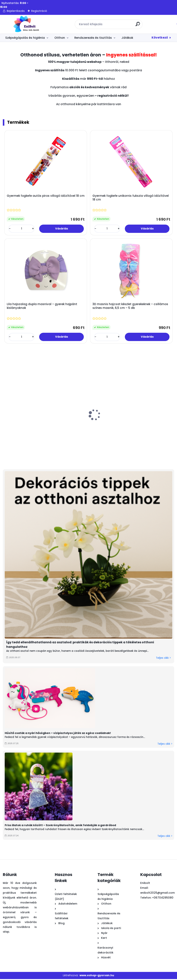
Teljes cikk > (163, 659)
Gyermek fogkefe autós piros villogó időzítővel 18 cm (43, 198)
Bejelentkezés (16, 11)
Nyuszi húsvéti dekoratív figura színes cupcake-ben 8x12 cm (150, 429)
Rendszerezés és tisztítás (93, 38)
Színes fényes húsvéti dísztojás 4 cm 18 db (21, 428)
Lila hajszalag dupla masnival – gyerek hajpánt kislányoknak (42, 307)
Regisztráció (39, 11)
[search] (138, 25)
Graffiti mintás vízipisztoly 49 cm (61, 428)
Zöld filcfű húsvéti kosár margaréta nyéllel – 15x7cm (107, 429)
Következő (160, 38)
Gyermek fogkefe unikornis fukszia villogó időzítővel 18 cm (131, 198)
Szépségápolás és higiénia (25, 38)
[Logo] (26, 24)
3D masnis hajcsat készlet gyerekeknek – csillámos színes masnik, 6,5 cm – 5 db (130, 307)
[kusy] (22, 229)
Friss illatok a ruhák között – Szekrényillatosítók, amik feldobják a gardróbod (60, 826)
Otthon (60, 38)
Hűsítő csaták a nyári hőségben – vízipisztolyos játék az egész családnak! (58, 734)
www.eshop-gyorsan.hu (97, 976)
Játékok (127, 38)
